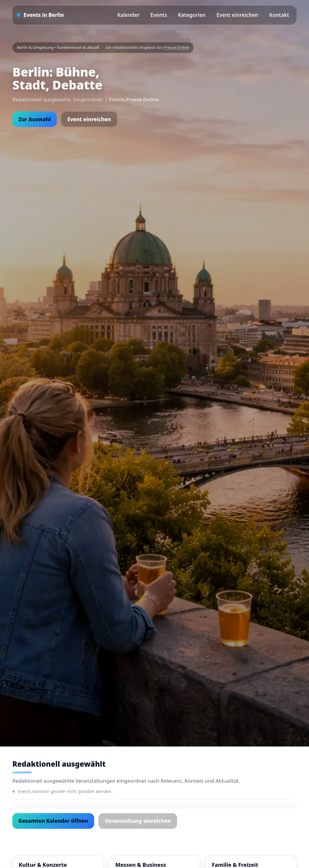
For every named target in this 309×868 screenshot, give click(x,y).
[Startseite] (40, 15)
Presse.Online (177, 47)
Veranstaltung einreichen (138, 821)
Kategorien (192, 15)
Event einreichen (237, 15)
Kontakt (279, 15)
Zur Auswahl (35, 119)
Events (159, 15)
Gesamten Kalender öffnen (53, 821)
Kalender (128, 15)
